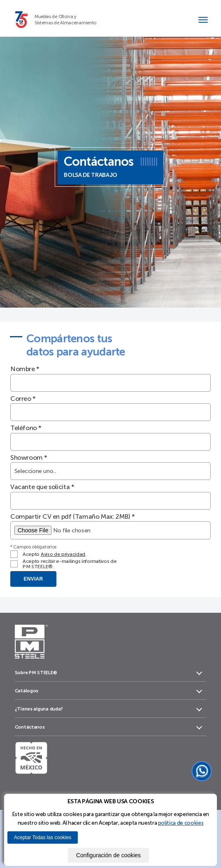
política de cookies (181, 823)
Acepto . (55, 554)
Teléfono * (26, 428)
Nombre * (25, 369)
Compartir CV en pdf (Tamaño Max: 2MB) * (73, 516)
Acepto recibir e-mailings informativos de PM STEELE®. (70, 564)
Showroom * (29, 458)
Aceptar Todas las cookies (43, 837)
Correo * (23, 399)
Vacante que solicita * (42, 487)
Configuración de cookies (108, 855)
